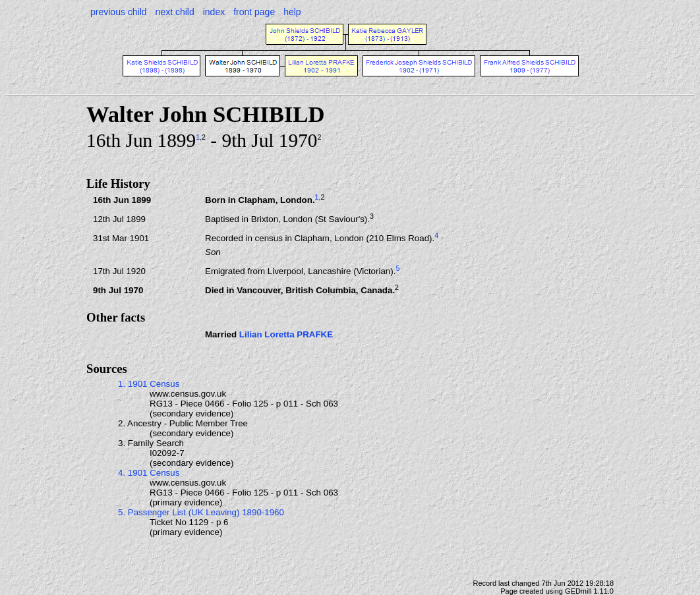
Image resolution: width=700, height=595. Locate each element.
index (214, 12)
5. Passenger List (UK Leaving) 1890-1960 (201, 512)
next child (175, 12)
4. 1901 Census (149, 473)
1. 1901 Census (149, 384)
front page (254, 12)
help (292, 12)
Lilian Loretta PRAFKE (286, 334)
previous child (119, 12)
